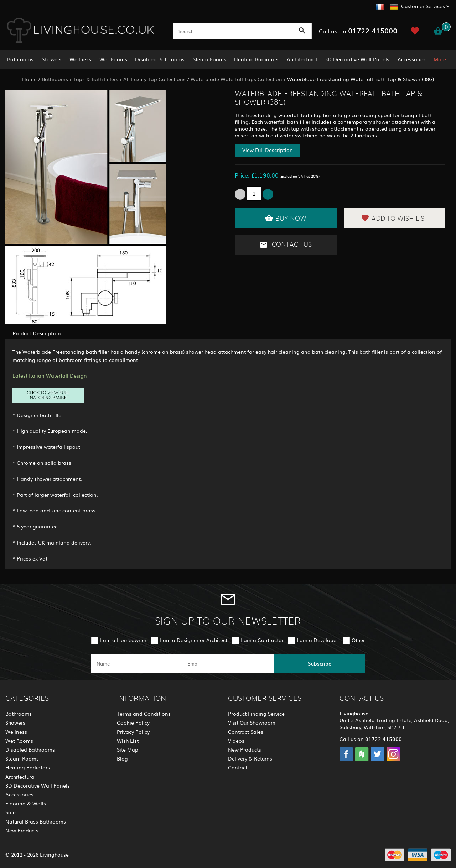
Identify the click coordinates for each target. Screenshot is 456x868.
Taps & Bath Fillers (96, 79)
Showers (52, 59)
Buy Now (286, 218)
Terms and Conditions (144, 714)
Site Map (128, 749)
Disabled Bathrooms (160, 59)
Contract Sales (246, 732)
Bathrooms (20, 59)
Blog (122, 758)
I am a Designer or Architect (194, 640)
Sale (11, 812)
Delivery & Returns (250, 758)
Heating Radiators (256, 59)
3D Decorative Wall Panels (357, 59)
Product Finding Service (256, 714)
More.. (441, 59)
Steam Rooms (209, 59)
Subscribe (320, 663)
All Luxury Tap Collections (154, 79)
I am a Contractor (262, 640)
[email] (227, 663)
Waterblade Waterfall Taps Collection (236, 79)
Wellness (80, 59)
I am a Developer (317, 640)
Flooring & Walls (26, 803)
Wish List (128, 741)
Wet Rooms (113, 59)
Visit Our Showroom (252, 722)
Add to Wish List (394, 218)
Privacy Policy (133, 732)
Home (29, 79)
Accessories (412, 59)
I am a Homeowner (123, 640)
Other (358, 640)
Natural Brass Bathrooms (36, 821)
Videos (236, 741)
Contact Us (286, 245)
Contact (238, 767)
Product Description (37, 333)
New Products (22, 830)
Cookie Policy (133, 722)
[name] (137, 663)
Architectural (302, 59)
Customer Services (423, 6)
